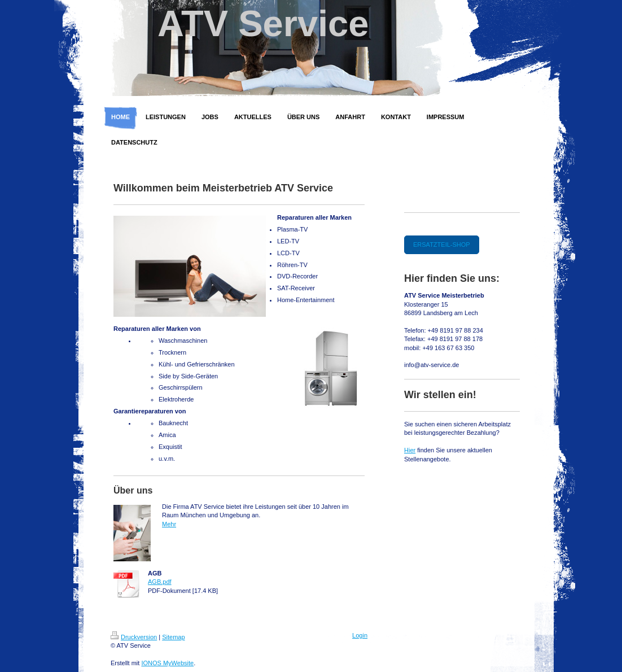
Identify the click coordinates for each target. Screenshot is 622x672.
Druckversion (134, 637)
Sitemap (173, 637)
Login (360, 635)
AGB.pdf (160, 582)
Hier (410, 450)
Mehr (169, 524)
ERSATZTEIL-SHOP (442, 245)
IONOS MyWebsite (167, 663)
